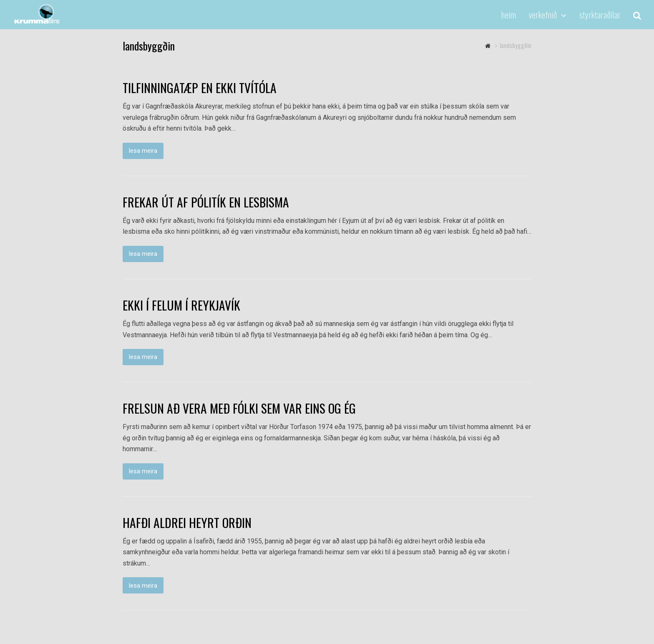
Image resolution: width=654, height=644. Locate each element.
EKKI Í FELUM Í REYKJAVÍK (181, 305)
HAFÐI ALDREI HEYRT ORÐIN (187, 523)
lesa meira (143, 151)
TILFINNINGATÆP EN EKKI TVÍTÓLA (200, 88)
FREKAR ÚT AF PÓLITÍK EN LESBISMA (206, 202)
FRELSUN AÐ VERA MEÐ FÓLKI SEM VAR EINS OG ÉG (239, 408)
